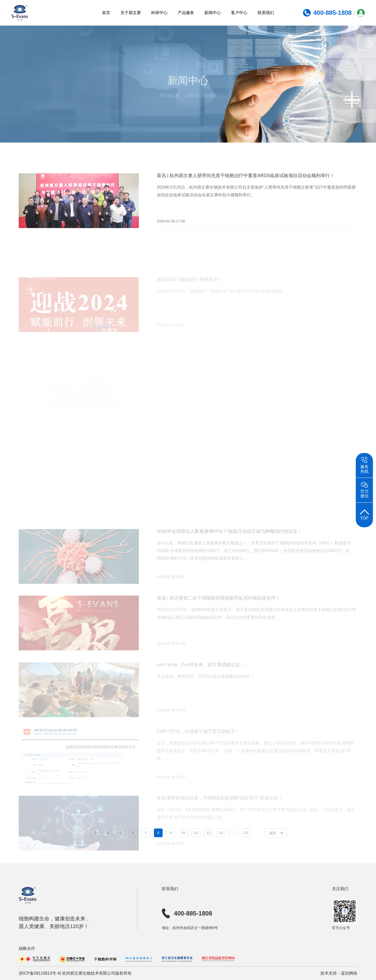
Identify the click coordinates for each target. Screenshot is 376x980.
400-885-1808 (187, 913)
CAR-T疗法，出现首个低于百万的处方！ (198, 743)
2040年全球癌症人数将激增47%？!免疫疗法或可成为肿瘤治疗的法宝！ (229, 545)
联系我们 (266, 13)
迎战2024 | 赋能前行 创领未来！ (190, 289)
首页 (106, 13)
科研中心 (159, 13)
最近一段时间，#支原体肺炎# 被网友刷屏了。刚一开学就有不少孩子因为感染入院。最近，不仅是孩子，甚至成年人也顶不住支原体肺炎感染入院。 (256, 824)
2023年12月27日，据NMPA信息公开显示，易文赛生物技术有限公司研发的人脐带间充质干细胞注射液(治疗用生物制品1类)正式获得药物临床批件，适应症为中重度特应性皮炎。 (256, 627)
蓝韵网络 (349, 973)
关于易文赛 (131, 13)
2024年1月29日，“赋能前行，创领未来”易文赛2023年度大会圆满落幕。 (222, 301)
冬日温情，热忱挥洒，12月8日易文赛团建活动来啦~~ (206, 689)
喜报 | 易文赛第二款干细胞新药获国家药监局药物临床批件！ (219, 611)
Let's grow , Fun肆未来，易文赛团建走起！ (201, 677)
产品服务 (186, 13)
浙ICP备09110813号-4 (39, 973)
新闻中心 (213, 13)
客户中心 (239, 13)
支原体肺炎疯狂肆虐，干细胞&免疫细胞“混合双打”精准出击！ (220, 809)
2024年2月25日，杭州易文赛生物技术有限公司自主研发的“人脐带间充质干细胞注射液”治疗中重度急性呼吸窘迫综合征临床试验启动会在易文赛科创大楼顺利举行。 (256, 196)
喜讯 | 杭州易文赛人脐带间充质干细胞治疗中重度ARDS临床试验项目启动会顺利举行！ (246, 181)
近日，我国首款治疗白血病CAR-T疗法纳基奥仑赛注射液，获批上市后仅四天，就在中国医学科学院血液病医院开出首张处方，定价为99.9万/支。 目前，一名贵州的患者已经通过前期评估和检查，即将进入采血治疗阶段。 (255, 762)
